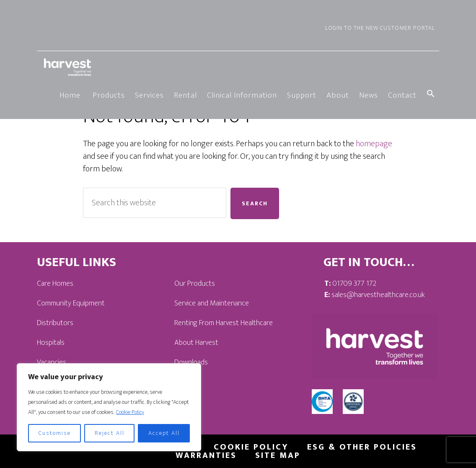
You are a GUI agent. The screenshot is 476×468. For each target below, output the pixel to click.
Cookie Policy (131, 412)
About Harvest (196, 343)
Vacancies (52, 362)
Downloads (191, 362)
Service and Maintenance (212, 303)
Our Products (195, 284)
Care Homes (55, 284)
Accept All (164, 433)
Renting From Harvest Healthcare (224, 323)
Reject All (110, 433)
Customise (55, 433)
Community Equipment (71, 303)
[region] (109, 407)
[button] (431, 95)
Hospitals (51, 343)
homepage (374, 144)
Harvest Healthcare (68, 67)
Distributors (55, 323)
